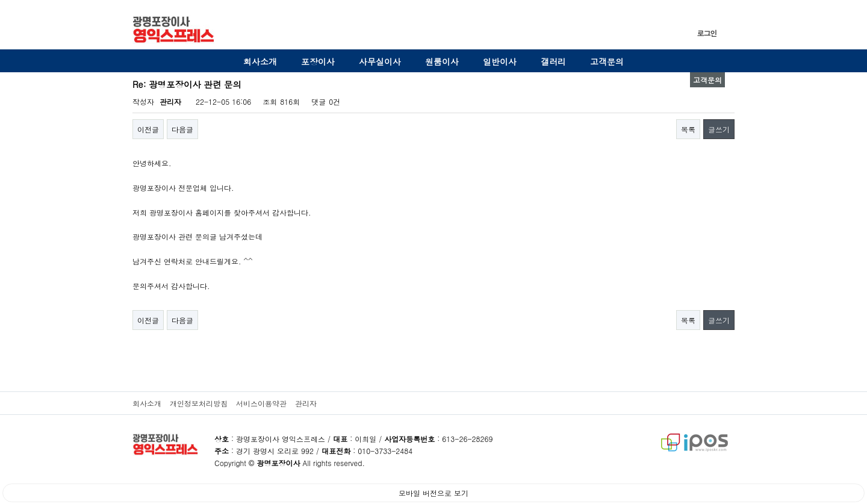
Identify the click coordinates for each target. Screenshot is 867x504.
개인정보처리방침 (199, 403)
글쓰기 (719, 129)
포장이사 (318, 61)
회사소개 (260, 61)
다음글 (182, 129)
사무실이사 (380, 61)
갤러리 (553, 61)
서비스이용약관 (261, 403)
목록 (688, 129)
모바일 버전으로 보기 (433, 493)
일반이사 (500, 61)
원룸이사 (442, 61)
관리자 (306, 403)
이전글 (148, 129)
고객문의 (607, 61)
